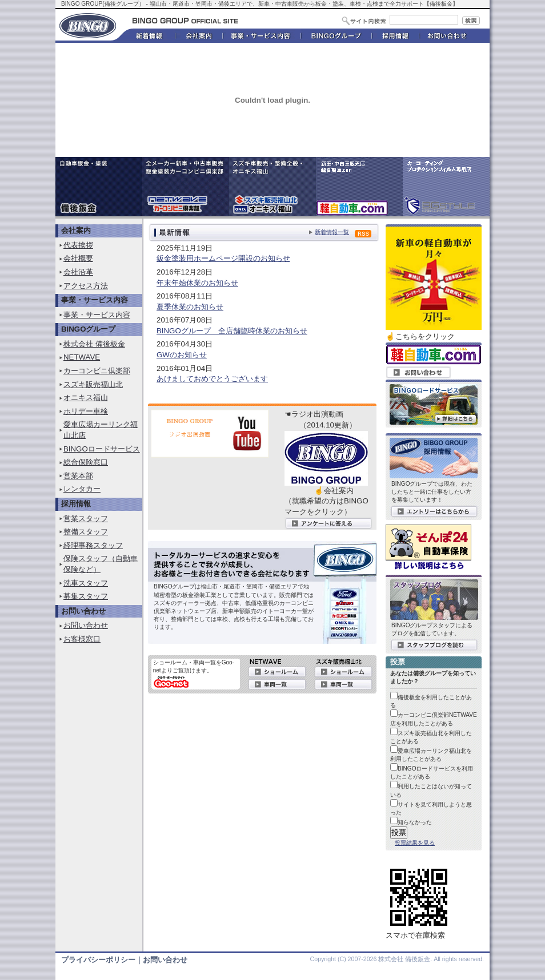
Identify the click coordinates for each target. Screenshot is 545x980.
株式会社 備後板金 (94, 344)
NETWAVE (82, 357)
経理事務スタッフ (93, 545)
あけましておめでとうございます (212, 379)
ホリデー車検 (86, 411)
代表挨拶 (78, 245)
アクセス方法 (86, 286)
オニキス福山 (86, 398)
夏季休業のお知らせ (190, 307)
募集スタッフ (86, 596)
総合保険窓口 (86, 462)
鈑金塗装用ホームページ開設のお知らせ (223, 258)
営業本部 (78, 476)
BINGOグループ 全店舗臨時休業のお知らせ (232, 331)
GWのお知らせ (182, 355)
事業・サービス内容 (97, 315)
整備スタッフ (86, 532)
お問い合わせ (86, 625)
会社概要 (78, 258)
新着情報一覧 (332, 232)
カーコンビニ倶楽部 (97, 371)
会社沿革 (78, 272)
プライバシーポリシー (98, 960)
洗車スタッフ (86, 583)
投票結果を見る (415, 843)
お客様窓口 (82, 639)
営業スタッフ (86, 519)
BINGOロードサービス (102, 449)
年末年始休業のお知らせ (197, 283)
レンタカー (82, 489)
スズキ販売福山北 (93, 384)
